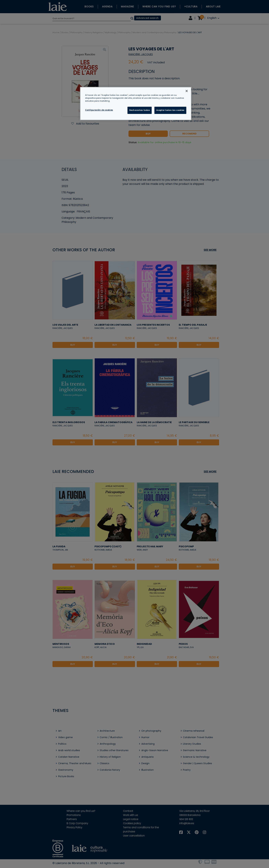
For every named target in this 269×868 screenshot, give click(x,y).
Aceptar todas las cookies (170, 110)
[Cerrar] (187, 91)
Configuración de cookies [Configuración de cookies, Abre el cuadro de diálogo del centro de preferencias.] (99, 110)
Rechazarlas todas (140, 110)
